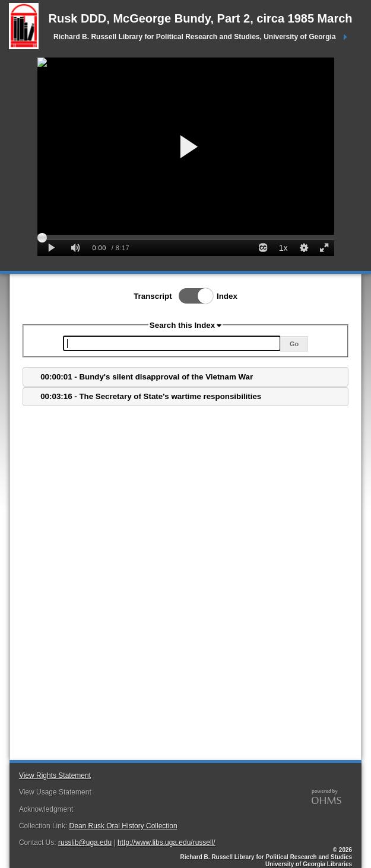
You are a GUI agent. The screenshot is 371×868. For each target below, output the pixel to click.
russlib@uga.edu (85, 843)
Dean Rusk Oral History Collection (123, 826)
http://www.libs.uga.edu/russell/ (167, 843)
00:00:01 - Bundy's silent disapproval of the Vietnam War (147, 377)
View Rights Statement (55, 776)
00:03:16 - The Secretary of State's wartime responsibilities (151, 396)
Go (294, 344)
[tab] (185, 377)
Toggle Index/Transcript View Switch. (192, 296)
